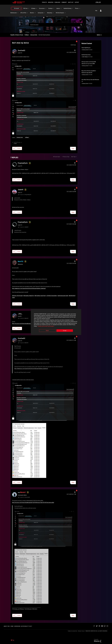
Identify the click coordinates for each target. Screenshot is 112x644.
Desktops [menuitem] (50, 8)
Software (27, 35)
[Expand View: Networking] (53, 13)
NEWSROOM (17, 626)
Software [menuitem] (33, 8)
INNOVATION (51, 2)
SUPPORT (77, 2)
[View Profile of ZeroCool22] (21, 50)
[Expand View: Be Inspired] (21, 8)
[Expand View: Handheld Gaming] (72, 8)
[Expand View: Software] (37, 8)
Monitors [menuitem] (32, 13)
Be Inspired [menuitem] (17, 8)
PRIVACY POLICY (81, 631)
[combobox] (56, 25)
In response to (25, 195)
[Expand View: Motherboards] (18, 13)
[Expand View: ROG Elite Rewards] (65, 13)
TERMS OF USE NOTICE (72, 631)
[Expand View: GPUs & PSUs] (28, 13)
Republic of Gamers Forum (17, 35)
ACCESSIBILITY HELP (27, 626)
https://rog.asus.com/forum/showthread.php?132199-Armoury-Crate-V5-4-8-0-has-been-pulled (33, 503)
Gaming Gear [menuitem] (41, 13)
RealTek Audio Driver (86, 55)
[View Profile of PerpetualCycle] (23, 163)
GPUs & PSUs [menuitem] (23, 13)
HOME (12, 626)
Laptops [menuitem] (58, 8)
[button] (44, 80)
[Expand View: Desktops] (54, 8)
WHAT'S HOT (71, 2)
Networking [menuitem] (50, 13)
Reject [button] (47, 331)
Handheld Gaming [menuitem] (67, 8)
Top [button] (13, 640)
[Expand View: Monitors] (35, 13)
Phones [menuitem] (77, 8)
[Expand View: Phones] (80, 8)
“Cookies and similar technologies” (46, 326)
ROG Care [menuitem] (25, 8)
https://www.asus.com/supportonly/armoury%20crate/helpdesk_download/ (29, 288)
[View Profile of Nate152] (20, 261)
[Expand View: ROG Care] (29, 8)
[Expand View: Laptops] (61, 8)
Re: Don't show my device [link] (44, 35)
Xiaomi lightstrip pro (86, 48)
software (27, 137)
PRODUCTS (44, 2)
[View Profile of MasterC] (23, 492)
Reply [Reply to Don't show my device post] (73, 149)
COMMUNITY (64, 2)
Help (96, 11)
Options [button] (99, 35)
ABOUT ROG (7, 626)
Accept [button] (65, 331)
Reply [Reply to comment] (73, 180)
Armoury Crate (34, 35)
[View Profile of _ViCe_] (20, 314)
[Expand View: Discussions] (46, 8)
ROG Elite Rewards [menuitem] (60, 13)
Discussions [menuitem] (42, 8)
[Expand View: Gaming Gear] (45, 13)
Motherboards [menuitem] (14, 13)
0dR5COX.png (17, 142)
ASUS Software (85, 57)
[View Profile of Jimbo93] (21, 190)
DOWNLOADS (57, 2)
